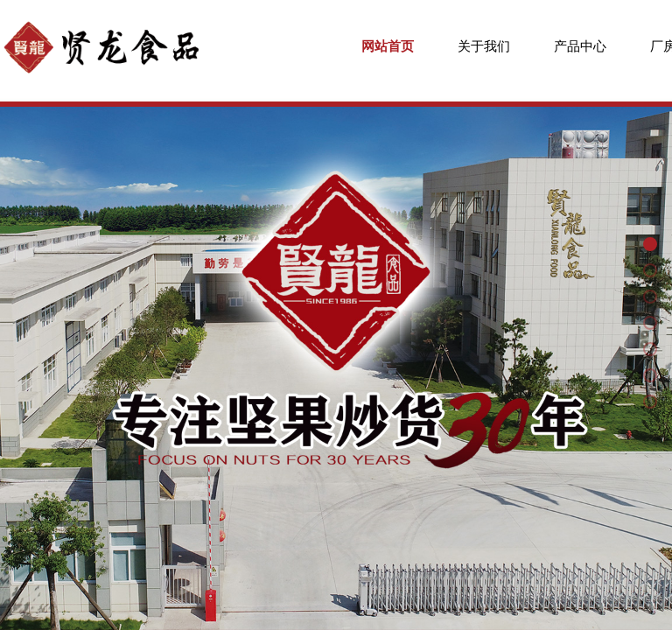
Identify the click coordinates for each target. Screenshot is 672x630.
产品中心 (580, 46)
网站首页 (388, 46)
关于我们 (484, 46)
